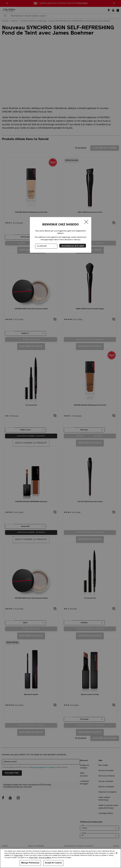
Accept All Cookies (53, 863)
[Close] (117, 853)
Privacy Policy (19, 855)
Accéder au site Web (73, 246)
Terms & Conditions (45, 858)
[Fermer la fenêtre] (86, 222)
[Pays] (46, 246)
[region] (60, 858)
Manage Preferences (30, 863)
